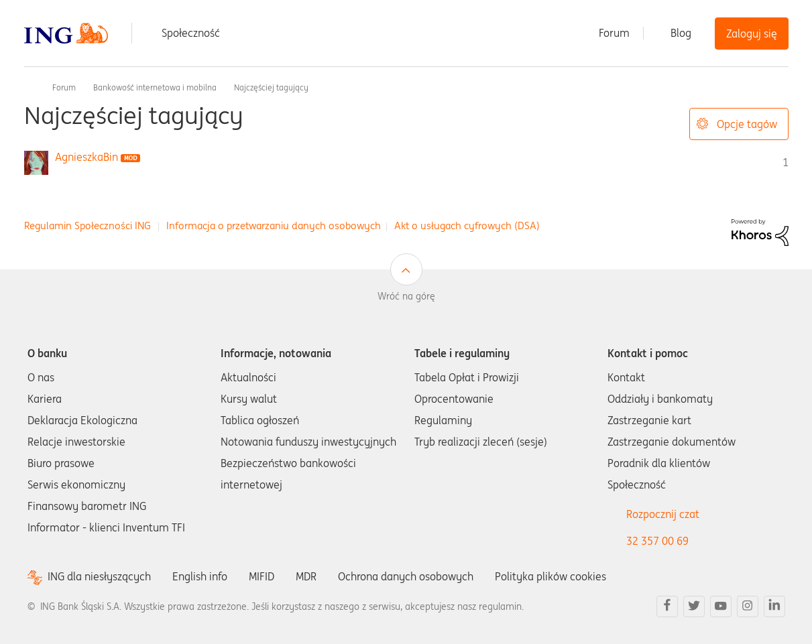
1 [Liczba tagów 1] (786, 162)
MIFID (262, 576)
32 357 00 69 (657, 541)
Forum (614, 33)
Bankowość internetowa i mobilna (155, 87)
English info (200, 576)
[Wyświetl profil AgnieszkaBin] (86, 157)
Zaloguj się (752, 34)
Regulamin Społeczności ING (88, 226)
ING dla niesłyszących (99, 577)
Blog (681, 33)
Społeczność (191, 33)
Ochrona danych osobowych (406, 576)
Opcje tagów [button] (747, 124)
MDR (306, 576)
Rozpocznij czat (663, 514)
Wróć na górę (406, 296)
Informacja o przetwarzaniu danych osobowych (274, 226)
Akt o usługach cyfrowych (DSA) (467, 226)
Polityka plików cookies (550, 576)
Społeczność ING (30, 87)
